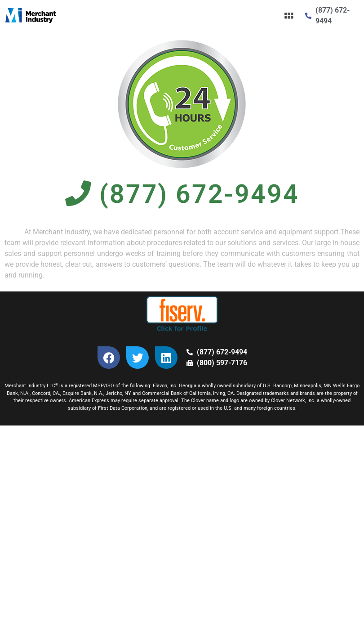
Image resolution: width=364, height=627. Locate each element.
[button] (289, 16)
